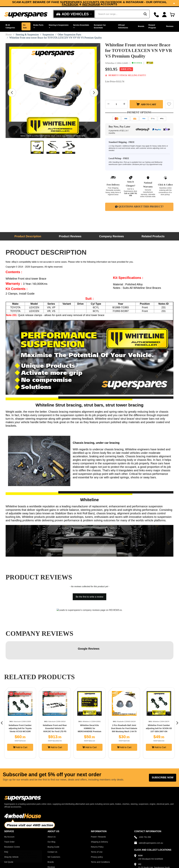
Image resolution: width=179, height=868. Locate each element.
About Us (52, 819)
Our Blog (51, 824)
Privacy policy (97, 839)
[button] (12, 26)
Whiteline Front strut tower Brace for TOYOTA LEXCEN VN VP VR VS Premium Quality (56, 38)
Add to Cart (146, 104)
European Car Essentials (100, 26)
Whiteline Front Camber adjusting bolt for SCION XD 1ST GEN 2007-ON (159, 710)
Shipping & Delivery (99, 824)
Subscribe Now (163, 759)
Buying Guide (53, 829)
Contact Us (52, 834)
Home (9, 35)
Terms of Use (97, 834)
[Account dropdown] (164, 15)
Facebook (70, 4)
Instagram (91, 4)
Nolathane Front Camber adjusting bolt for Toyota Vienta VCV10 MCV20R (20, 710)
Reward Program (152, 26)
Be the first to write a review (90, 597)
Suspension (48, 35)
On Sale (25, 26)
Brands (141, 26)
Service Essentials (81, 26)
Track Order (9, 824)
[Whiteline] (150, 63)
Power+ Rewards (98, 819)
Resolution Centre (12, 829)
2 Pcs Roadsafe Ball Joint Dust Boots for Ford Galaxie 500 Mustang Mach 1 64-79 (124, 710)
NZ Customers (54, 839)
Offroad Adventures (123, 26)
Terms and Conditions (100, 844)
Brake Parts (38, 26)
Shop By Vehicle (11, 839)
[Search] (145, 14)
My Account (9, 819)
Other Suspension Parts (69, 35)
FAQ (6, 834)
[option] (89, 3)
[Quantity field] (116, 104)
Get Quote (9, 844)
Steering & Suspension (59, 26)
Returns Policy (97, 829)
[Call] (156, 15)
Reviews (170, 26)
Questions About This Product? (139, 207)
